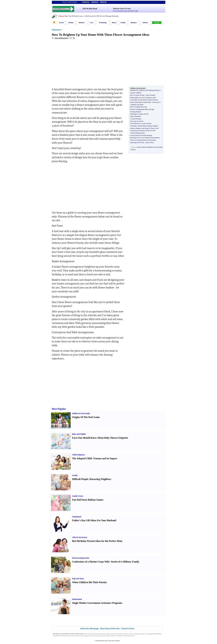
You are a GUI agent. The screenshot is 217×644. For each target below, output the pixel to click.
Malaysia (103, 2)
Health (71, 22)
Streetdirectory (103, 641)
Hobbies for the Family (81, 413)
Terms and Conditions (114, 641)
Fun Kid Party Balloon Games (88, 500)
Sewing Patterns (136, 112)
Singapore (86, 2)
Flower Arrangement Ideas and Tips (142, 109)
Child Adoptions (79, 455)
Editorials (56, 30)
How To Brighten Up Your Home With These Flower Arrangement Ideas (101, 35)
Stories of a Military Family (125, 562)
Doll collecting (135, 102)
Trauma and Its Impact (105, 458)
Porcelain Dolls (146, 102)
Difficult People (80, 479)
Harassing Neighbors (100, 479)
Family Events (78, 496)
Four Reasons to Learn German (141, 123)
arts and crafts (79, 636)
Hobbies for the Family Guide (126, 636)
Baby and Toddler (79, 434)
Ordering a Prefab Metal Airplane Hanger (144, 126)
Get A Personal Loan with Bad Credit (125, 11)
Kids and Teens (78, 579)
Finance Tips (63, 16)
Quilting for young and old (139, 114)
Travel (61, 22)
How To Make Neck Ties (139, 107)
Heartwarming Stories (81, 558)
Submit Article (128, 629)
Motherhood (77, 599)
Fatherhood (77, 517)
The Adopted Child (82, 458)
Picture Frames (153, 100)
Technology (103, 22)
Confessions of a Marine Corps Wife (91, 562)
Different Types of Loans (122, 8)
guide (57, 636)
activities (95, 634)
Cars (92, 22)
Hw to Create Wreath (138, 95)
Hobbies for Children (138, 90)
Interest (145, 22)
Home (114, 22)
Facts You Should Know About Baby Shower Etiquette (100, 438)
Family (123, 22)
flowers (95, 636)
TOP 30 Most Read (90, 9)
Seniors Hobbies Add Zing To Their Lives (144, 128)
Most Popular (59, 409)
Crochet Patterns (136, 119)
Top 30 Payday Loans (76, 16)
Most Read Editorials (110, 629)
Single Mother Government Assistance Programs (97, 603)
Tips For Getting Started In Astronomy (143, 140)
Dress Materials (136, 116)
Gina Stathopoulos (61, 38)
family (107, 634)
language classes (88, 636)
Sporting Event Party (137, 142)
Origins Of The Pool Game (86, 417)
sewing (73, 636)
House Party (150, 142)
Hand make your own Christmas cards (143, 97)
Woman (157, 22)
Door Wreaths (150, 95)
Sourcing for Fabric (137, 121)
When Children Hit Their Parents (90, 582)
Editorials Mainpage (90, 629)
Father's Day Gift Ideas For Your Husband (94, 520)
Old (146, 90)
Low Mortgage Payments (110, 16)
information (119, 634)
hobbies (159, 634)
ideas (127, 634)
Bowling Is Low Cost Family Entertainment (145, 138)
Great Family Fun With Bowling (141, 135)
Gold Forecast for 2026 (92, 16)
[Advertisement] (76, 63)
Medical (82, 22)
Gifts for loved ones (80, 537)
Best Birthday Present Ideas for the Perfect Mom (97, 541)
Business (134, 22)
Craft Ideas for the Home (139, 100)
